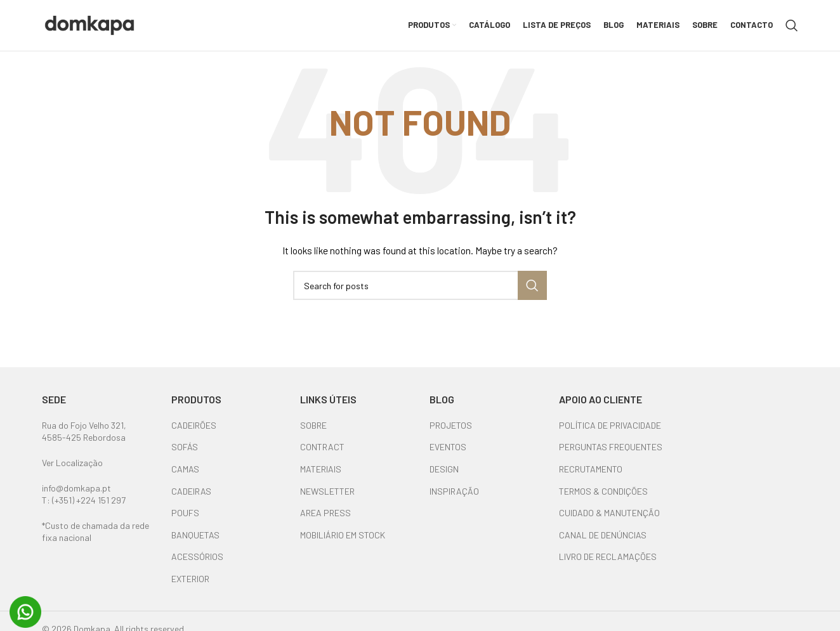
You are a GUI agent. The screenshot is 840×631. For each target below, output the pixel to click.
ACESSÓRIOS (197, 556)
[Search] (792, 25)
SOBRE (313, 425)
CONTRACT (322, 447)
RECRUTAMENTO (591, 469)
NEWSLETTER (327, 491)
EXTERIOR (190, 579)
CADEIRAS (191, 491)
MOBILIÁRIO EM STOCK (343, 535)
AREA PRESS (325, 513)
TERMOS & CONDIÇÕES (603, 491)
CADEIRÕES (194, 425)
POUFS (185, 513)
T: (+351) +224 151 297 (84, 500)
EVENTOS (448, 447)
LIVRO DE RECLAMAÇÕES (608, 556)
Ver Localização (72, 463)
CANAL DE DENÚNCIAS (603, 535)
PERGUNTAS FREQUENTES (611, 447)
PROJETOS (451, 425)
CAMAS (185, 469)
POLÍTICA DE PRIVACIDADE (610, 425)
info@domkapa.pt (76, 488)
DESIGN (444, 469)
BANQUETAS (195, 535)
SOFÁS (185, 447)
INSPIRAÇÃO (454, 491)
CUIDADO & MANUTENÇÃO (609, 513)
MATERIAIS (321, 469)
